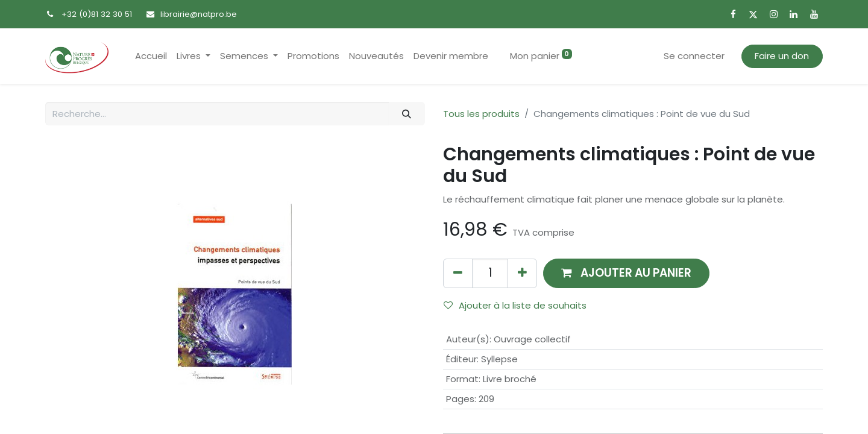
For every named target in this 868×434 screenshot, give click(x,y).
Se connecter (694, 56)
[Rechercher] (407, 114)
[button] (626, 273)
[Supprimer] (458, 273)
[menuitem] (151, 56)
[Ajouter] (522, 273)
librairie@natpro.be (199, 14)
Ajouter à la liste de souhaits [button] (515, 305)
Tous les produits (481, 114)
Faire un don (782, 56)
